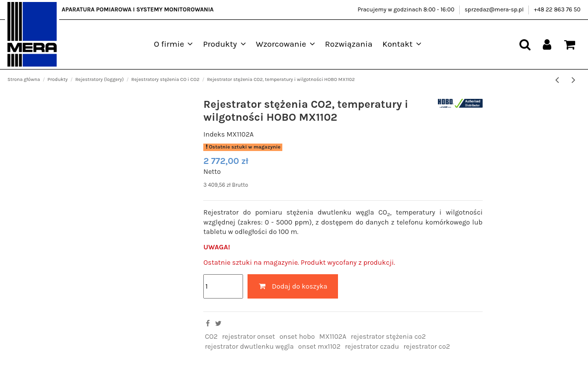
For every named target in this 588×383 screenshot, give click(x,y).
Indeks (214, 134)
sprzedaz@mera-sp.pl (495, 9)
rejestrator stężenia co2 (388, 337)
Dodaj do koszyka (293, 286)
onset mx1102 (319, 346)
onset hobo (297, 337)
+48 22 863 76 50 (557, 9)
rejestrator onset (249, 337)
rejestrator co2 (427, 346)
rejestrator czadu (372, 346)
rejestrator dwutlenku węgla (249, 346)
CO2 (211, 337)
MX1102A (333, 337)
